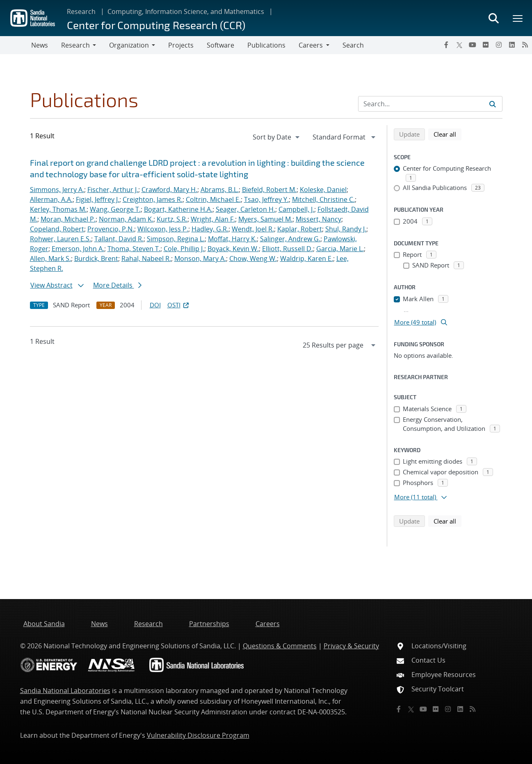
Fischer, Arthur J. (113, 190)
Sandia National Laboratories (65, 691)
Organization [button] (129, 45)
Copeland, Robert (57, 229)
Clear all (448, 134)
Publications (266, 45)
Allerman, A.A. (51, 199)
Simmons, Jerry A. (57, 190)
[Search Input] (430, 104)
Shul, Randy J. (346, 229)
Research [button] (75, 45)
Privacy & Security (351, 646)
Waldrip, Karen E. (307, 258)
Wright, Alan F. (213, 219)
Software (220, 45)
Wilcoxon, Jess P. (163, 229)
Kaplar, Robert (300, 229)
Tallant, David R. (119, 239)
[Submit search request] (493, 104)
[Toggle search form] (493, 18)
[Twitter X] (459, 45)
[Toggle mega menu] (518, 18)
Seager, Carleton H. (245, 209)
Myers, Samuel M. (265, 219)
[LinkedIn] (512, 45)
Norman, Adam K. (126, 219)
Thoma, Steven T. (134, 249)
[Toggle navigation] (16, 45)
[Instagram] (499, 45)
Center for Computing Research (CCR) (156, 25)
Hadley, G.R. (210, 229)
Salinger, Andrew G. (290, 239)
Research (81, 11)
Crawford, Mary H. (169, 190)
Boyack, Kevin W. (233, 249)
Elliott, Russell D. (288, 249)
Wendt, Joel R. (253, 229)
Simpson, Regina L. (176, 239)
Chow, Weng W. (253, 258)
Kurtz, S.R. (172, 219)
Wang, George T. (115, 209)
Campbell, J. (296, 209)
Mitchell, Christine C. (323, 199)
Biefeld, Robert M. (269, 190)
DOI (155, 305)
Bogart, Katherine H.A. (178, 209)
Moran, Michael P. (68, 219)
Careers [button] (311, 45)
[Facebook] (446, 45)
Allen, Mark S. (50, 258)
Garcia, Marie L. (340, 249)
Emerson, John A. (78, 249)
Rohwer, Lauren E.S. (61, 239)
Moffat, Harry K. (232, 239)
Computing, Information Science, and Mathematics (186, 11)
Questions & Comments (280, 646)
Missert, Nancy (319, 219)
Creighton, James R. (153, 199)
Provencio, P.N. (111, 229)
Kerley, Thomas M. (58, 209)
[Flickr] (486, 45)
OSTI (179, 305)
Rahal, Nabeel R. (146, 258)
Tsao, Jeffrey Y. (266, 199)
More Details (117, 285)
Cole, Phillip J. (184, 249)
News (40, 45)
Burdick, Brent (96, 258)
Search (353, 45)
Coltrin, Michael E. (213, 199)
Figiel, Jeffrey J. (98, 199)
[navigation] (277, 137)
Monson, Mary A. (200, 258)
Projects (181, 45)
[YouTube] (473, 45)
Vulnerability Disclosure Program (198, 735)
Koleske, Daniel (323, 190)
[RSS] (525, 45)
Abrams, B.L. (220, 190)
